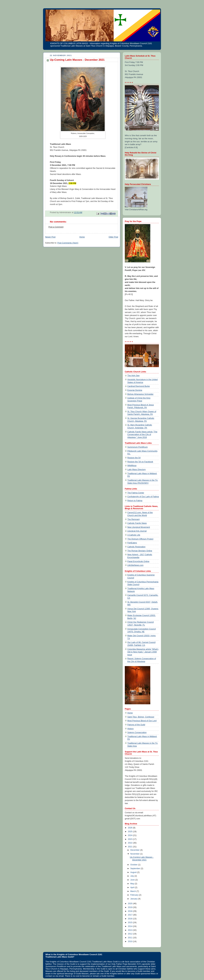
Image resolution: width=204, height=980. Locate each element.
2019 (131, 907)
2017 (131, 915)
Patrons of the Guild (136, 725)
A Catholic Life (134, 535)
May (133, 884)
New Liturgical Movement (139, 527)
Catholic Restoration (136, 547)
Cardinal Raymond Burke (139, 386)
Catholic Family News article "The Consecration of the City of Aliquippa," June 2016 (142, 435)
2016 (131, 919)
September (136, 869)
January (134, 899)
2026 (131, 828)
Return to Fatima (135, 501)
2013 (131, 930)
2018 (131, 911)
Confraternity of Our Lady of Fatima (143, 497)
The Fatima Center (136, 493)
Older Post (113, 237)
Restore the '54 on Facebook (140, 462)
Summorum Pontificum (138, 447)
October (134, 865)
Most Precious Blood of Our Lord (142, 721)
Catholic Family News (137, 523)
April (133, 887)
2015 (131, 923)
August (134, 872)
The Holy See (133, 376)
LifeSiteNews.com (135, 565)
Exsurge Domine (135, 390)
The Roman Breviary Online (140, 551)
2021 (131, 847)
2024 (131, 835)
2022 (131, 843)
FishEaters (132, 543)
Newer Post (50, 237)
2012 (131, 934)
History (130, 729)
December (135, 850)
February (135, 895)
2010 (131, 941)
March (133, 891)
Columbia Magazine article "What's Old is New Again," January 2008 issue (143, 652)
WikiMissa (132, 466)
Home (82, 237)
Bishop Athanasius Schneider (140, 394)
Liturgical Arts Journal (137, 531)
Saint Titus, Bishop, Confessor (141, 717)
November (135, 854)
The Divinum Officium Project (140, 539)
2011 (131, 938)
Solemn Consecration (137, 732)
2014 (131, 926)
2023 (131, 839)
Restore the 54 (134, 458)
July (132, 876)
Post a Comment (56, 227)
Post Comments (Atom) (68, 243)
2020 (131, 904)
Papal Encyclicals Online (138, 561)
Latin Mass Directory (137, 470)
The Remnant (133, 519)
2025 (131, 832)
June (133, 880)
